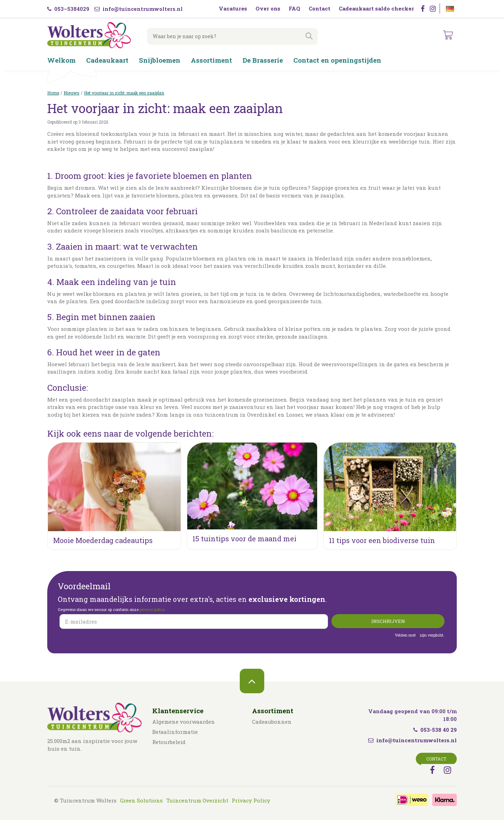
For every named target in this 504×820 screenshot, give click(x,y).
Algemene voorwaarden (184, 722)
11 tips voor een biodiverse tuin (382, 540)
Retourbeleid (169, 742)
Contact (436, 759)
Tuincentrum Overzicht (197, 800)
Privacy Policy (251, 800)
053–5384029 (68, 9)
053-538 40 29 (435, 730)
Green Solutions (141, 800)
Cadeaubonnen (272, 722)
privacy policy (152, 609)
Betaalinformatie (175, 732)
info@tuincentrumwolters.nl (139, 9)
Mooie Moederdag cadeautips (103, 540)
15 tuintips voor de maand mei (244, 538)
